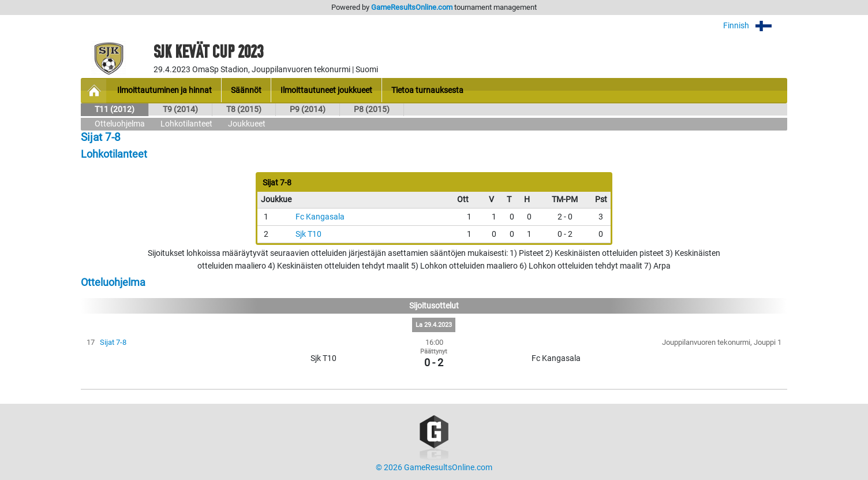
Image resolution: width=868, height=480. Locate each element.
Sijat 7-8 (113, 342)
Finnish (755, 26)
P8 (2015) (372, 109)
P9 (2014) (308, 109)
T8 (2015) (244, 109)
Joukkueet (247, 124)
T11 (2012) (115, 109)
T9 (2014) (180, 109)
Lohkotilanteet (186, 124)
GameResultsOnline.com (412, 7)
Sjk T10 (308, 234)
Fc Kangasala (320, 217)
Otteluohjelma (120, 124)
